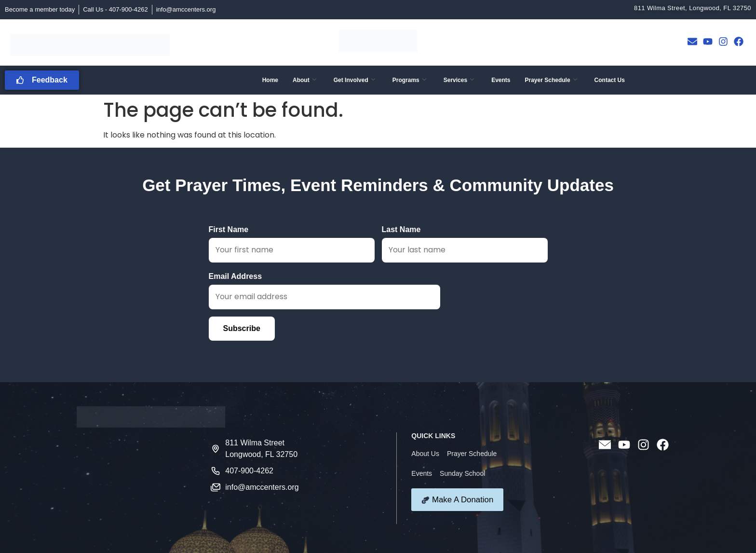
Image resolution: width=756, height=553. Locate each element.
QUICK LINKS (433, 436)
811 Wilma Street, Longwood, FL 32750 (693, 8)
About (304, 80)
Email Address (324, 291)
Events (501, 80)
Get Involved (354, 80)
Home (270, 80)
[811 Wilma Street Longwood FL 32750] (144, 478)
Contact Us (610, 80)
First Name (292, 244)
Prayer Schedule (551, 80)
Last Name (465, 244)
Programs (409, 80)
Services (459, 80)
